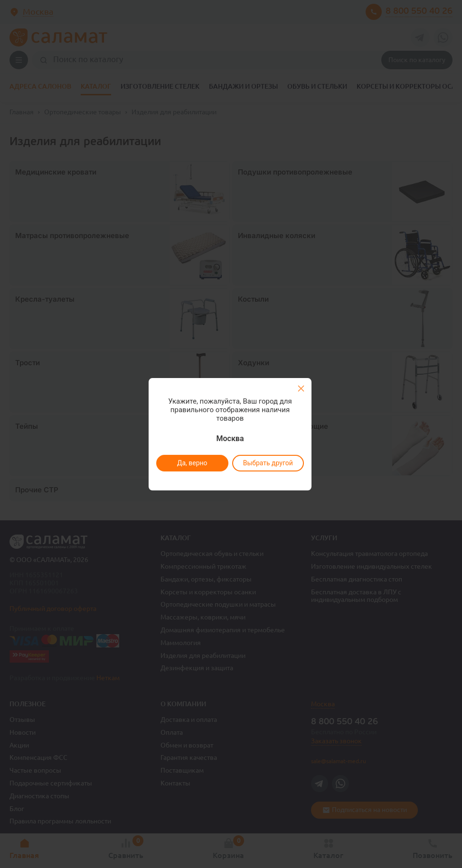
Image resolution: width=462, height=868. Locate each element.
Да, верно (192, 463)
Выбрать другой (268, 463)
